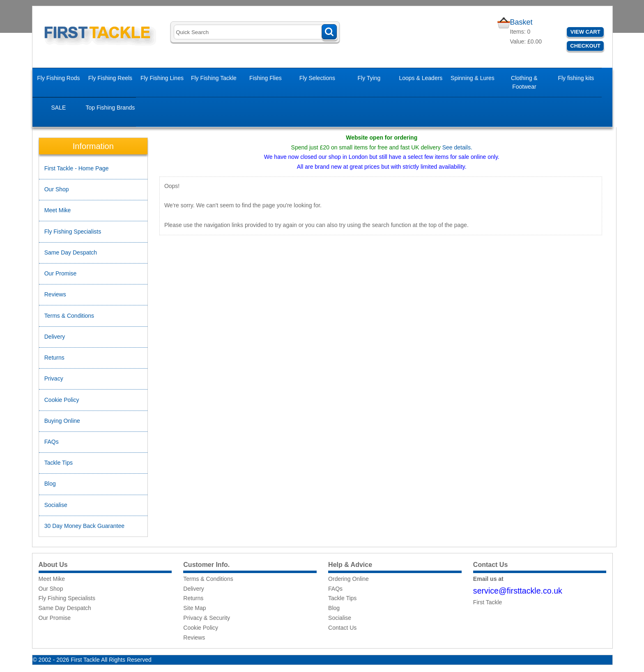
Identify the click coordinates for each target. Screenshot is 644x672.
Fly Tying (369, 78)
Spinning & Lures (473, 78)
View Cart (585, 32)
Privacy (54, 378)
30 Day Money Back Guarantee (84, 526)
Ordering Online (348, 579)
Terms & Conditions (69, 316)
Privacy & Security (207, 618)
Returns (54, 358)
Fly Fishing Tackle (214, 78)
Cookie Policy (62, 400)
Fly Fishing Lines (162, 78)
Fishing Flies (266, 78)
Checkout (585, 46)
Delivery (55, 337)
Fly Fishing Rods (58, 78)
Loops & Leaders (421, 78)
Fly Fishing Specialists (73, 232)
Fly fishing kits (576, 78)
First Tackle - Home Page (77, 168)
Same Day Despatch (71, 252)
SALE (59, 108)
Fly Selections (317, 78)
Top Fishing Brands (110, 108)
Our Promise (61, 273)
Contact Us (342, 628)
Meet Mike (58, 210)
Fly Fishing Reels (110, 78)
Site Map (194, 608)
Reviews (55, 294)
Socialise (56, 505)
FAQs (52, 442)
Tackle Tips (59, 463)
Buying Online (62, 421)
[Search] (255, 32)
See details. (457, 147)
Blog (50, 484)
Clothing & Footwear (524, 82)
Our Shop (57, 189)
